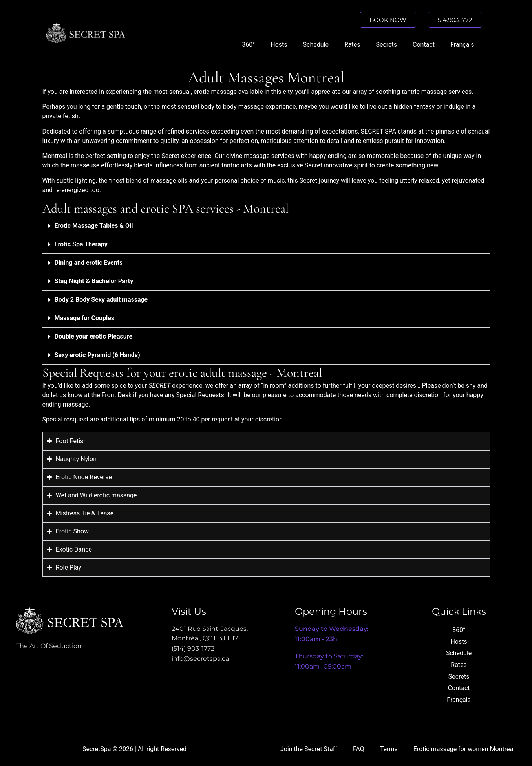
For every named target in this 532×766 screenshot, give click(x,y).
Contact (424, 45)
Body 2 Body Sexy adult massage (101, 300)
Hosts (279, 45)
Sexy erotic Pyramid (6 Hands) (97, 355)
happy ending (328, 156)
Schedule (316, 45)
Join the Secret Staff (309, 749)
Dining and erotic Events (89, 263)
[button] (266, 226)
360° (248, 45)
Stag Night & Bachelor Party (94, 281)
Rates (352, 45)
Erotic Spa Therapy (81, 244)
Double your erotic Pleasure (94, 336)
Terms (389, 749)
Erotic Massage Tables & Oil (94, 226)
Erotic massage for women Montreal (464, 749)
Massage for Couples (84, 318)
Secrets (386, 45)
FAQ (359, 749)
